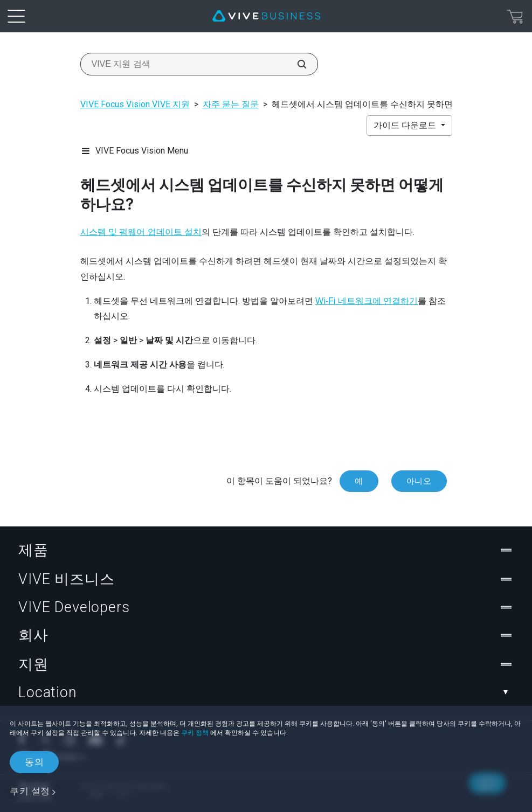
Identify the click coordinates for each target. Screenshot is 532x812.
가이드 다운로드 (406, 125)
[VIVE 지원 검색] (296, 64)
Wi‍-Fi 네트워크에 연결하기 (367, 301)
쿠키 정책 (195, 733)
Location (266, 692)
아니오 (419, 481)
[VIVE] (266, 16)
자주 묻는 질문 (231, 104)
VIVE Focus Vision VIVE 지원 (135, 104)
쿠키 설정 (30, 791)
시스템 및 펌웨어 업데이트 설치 (141, 232)
